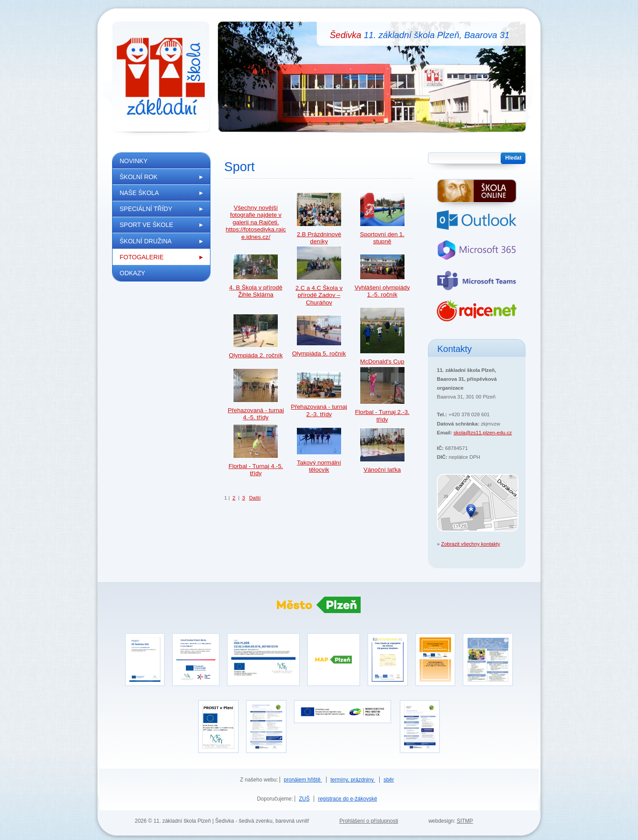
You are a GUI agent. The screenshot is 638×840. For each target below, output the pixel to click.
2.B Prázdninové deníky (319, 238)
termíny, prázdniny (353, 780)
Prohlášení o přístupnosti (369, 821)
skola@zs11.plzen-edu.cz (483, 433)
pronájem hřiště (303, 780)
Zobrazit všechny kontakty (471, 544)
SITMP (465, 821)
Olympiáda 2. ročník (256, 355)
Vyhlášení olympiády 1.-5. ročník (382, 291)
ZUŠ (304, 799)
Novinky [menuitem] (134, 161)
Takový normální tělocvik (319, 466)
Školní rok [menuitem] (139, 177)
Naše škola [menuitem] (139, 193)
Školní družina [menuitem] (146, 241)
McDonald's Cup (382, 361)
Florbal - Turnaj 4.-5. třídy (256, 470)
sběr (389, 780)
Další (255, 498)
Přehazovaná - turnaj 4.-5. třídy (256, 414)
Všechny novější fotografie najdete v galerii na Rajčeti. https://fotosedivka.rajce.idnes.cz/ (256, 222)
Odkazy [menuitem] (132, 273)
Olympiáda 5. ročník (319, 354)
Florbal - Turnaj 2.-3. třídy (382, 416)
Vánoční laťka (382, 470)
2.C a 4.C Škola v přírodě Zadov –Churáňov (319, 295)
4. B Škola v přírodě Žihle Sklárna (256, 291)
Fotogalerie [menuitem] (142, 257)
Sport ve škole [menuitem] (146, 225)
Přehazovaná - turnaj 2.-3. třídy (319, 410)
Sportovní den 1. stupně (382, 238)
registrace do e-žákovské (348, 799)
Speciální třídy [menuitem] (146, 209)
